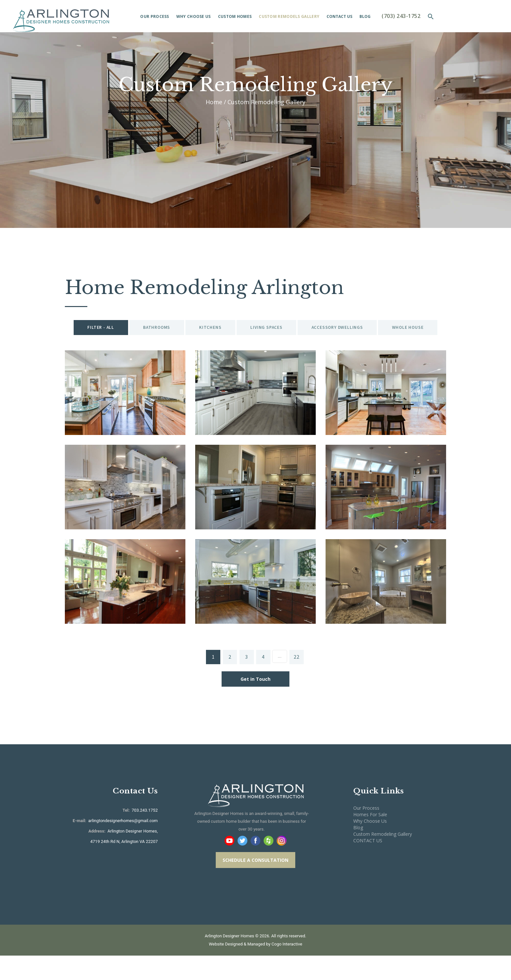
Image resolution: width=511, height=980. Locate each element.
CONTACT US (368, 865)
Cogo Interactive (287, 968)
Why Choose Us (370, 845)
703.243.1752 (144, 835)
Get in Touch (255, 703)
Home (214, 102)
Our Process (366, 832)
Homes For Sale (370, 839)
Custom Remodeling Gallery (383, 858)
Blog (358, 852)
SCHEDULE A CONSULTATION (255, 884)
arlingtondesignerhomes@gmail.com (123, 845)
